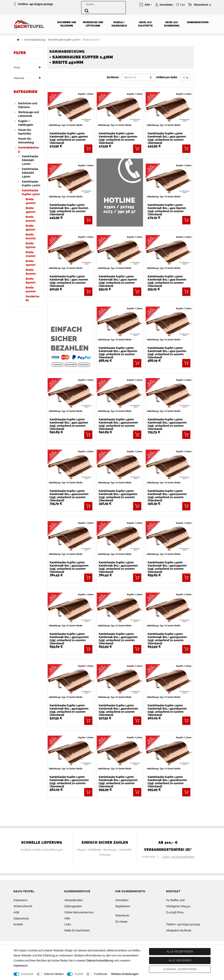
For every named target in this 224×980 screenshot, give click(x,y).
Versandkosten (73, 900)
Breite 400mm (31, 201)
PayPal (79, 974)
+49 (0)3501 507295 (41, 4)
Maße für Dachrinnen (77, 930)
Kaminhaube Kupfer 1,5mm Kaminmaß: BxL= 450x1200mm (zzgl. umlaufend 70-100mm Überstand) (167, 496)
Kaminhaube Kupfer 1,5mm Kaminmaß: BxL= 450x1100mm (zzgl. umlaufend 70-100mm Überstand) (69, 496)
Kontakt (18, 924)
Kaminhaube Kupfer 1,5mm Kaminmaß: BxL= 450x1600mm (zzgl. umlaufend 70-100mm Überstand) (118, 710)
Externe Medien (54, 974)
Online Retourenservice (79, 912)
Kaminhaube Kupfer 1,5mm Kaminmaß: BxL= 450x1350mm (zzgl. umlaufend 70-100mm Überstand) (167, 567)
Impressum (20, 900)
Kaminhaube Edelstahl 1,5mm (30, 173)
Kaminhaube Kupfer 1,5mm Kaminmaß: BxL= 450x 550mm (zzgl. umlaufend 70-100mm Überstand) (167, 138)
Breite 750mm (30, 263)
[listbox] (71, 109)
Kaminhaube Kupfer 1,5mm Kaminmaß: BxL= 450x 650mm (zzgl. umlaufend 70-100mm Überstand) (167, 210)
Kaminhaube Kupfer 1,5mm (64, 40)
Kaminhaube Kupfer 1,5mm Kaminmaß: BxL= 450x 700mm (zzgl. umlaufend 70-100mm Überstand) (69, 281)
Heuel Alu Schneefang (172, 24)
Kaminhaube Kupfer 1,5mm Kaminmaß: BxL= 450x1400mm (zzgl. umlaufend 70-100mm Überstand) (69, 639)
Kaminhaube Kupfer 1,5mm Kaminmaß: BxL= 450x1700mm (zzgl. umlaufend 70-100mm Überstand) (69, 782)
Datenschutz (21, 918)
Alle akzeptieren (180, 952)
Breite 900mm (31, 289)
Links (67, 924)
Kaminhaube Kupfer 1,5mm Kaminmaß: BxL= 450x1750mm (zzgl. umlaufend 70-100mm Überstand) (118, 782)
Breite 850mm (31, 281)
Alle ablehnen (180, 960)
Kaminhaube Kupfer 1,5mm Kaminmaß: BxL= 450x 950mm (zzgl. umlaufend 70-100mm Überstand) (69, 424)
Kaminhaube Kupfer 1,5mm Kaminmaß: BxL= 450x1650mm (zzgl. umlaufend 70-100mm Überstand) (167, 710)
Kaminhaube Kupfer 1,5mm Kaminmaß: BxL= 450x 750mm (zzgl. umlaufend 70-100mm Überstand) (118, 281)
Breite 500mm (31, 219)
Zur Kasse (121, 921)
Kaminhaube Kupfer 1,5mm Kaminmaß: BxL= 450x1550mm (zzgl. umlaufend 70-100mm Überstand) (69, 710)
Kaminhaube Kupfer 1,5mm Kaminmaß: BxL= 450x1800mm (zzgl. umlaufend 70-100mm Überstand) (167, 782)
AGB (16, 912)
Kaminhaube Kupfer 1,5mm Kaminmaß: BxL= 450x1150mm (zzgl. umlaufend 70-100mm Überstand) (118, 496)
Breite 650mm (31, 245)
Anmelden (122, 900)
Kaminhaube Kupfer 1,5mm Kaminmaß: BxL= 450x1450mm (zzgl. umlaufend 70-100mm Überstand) (118, 639)
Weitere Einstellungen (125, 974)
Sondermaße (32, 298)
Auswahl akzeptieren (180, 969)
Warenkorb (122, 916)
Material (27, 78)
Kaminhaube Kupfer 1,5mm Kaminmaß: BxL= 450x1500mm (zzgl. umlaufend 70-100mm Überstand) (167, 639)
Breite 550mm (30, 228)
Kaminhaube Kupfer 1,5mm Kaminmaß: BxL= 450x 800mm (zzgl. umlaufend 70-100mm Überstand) (167, 281)
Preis (27, 68)
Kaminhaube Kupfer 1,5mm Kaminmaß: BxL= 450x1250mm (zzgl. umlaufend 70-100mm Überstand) (69, 567)
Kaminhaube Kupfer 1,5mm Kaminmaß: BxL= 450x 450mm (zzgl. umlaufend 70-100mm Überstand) (69, 138)
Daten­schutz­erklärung (100, 961)
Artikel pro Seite (167, 77)
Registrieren (123, 906)
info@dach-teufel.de (179, 930)
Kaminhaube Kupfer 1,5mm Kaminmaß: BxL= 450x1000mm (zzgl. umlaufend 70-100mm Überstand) (118, 424)
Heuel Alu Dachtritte (145, 24)
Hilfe (67, 918)
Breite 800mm (31, 272)
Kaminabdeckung (198, 22)
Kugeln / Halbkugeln (119, 24)
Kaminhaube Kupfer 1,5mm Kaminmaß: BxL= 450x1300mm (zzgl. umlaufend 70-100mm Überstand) (118, 567)
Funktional (100, 974)
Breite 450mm (30, 210)
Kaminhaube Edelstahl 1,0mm (30, 160)
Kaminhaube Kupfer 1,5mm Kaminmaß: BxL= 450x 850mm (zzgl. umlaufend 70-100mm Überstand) (118, 353)
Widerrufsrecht (23, 906)
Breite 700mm (31, 254)
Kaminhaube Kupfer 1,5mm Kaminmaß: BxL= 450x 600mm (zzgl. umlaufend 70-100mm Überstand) (69, 210)
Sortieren (113, 77)
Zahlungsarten (73, 906)
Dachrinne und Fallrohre (67, 24)
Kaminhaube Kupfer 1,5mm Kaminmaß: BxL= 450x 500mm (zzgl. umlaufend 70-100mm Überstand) (118, 138)
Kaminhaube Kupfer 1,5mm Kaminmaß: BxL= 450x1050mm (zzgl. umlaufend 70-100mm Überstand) (167, 424)
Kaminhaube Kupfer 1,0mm (31, 183)
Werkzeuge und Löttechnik (93, 24)
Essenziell (27, 974)
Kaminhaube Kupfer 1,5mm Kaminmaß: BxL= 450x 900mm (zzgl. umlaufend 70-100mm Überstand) (167, 353)
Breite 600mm (31, 236)
